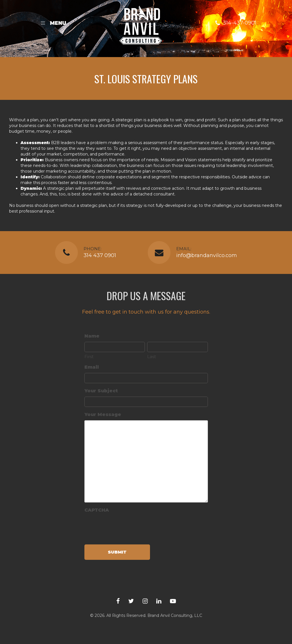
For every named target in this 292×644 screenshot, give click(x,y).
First (89, 357)
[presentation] (128, 527)
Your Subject (101, 391)
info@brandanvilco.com (207, 255)
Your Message (103, 414)
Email (92, 367)
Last (152, 357)
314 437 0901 (100, 255)
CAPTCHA (97, 510)
